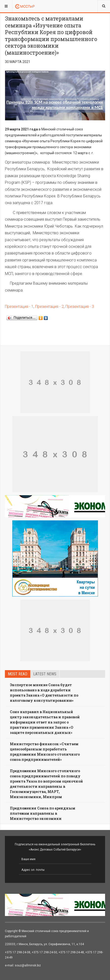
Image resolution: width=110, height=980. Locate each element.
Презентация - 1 (19, 307)
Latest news (45, 674)
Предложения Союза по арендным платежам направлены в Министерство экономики (43, 813)
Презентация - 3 (80, 307)
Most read (18, 674)
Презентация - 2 (49, 307)
